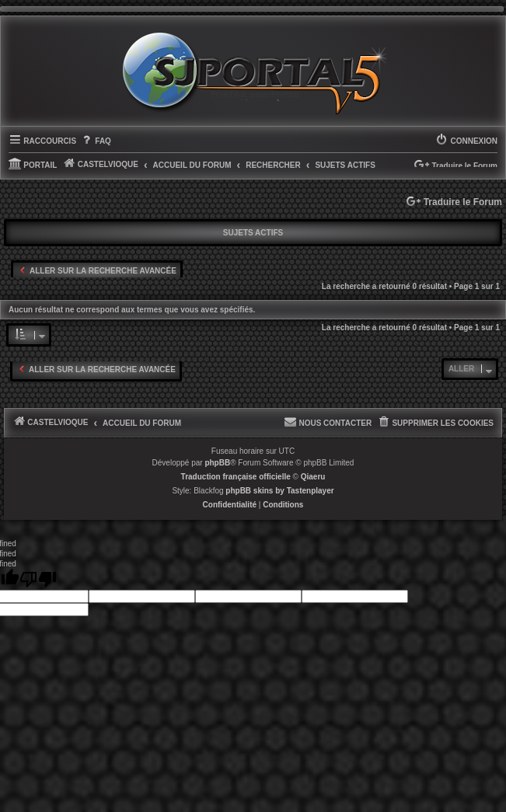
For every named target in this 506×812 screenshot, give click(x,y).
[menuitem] (96, 141)
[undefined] (38, 579)
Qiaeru (313, 477)
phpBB (217, 463)
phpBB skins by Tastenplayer (279, 491)
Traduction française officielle (236, 477)
